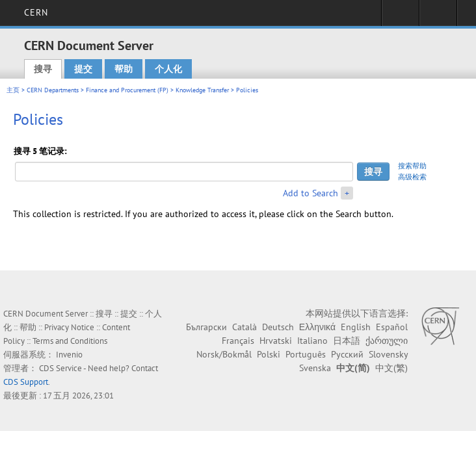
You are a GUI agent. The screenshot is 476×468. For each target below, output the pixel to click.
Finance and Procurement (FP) (127, 90)
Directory (438, 17)
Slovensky (388, 354)
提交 (83, 69)
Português (306, 354)
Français (238, 341)
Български (206, 327)
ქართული (387, 341)
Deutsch (278, 327)
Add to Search (311, 193)
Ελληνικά (317, 327)
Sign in (400, 17)
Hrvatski (276, 341)
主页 (13, 90)
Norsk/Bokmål (224, 354)
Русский (347, 354)
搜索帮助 (412, 166)
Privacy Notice (69, 327)
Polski (269, 354)
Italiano (312, 341)
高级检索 (412, 177)
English (356, 327)
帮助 (124, 69)
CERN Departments (53, 90)
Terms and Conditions (70, 341)
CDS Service (60, 368)
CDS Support (26, 382)
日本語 (347, 341)
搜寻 (43, 69)
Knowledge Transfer (202, 90)
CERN (36, 12)
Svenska (315, 368)
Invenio (69, 355)
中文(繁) (391, 368)
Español (392, 327)
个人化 (168, 69)
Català (245, 327)
